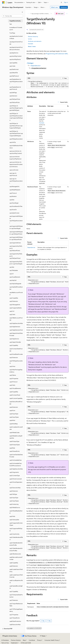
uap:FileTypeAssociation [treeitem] (16, 139)
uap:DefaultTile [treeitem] (14, 73)
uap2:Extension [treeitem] (14, 301)
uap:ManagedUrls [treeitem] (14, 186)
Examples (31, 44)
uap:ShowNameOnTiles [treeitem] (16, 206)
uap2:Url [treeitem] (12, 311)
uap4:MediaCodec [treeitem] (15, 432)
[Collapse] (22, 12)
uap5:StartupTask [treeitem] (14, 520)
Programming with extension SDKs (57, 54)
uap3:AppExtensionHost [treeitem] (16, 330)
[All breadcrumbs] (28, 14)
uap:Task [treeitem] (12, 267)
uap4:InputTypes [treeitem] (14, 417)
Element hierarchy (33, 36)
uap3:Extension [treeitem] (14, 357)
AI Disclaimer (5, 640)
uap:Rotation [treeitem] (13, 196)
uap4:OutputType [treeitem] (14, 441)
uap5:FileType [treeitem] (13, 494)
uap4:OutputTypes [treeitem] (15, 445)
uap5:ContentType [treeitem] (15, 475)
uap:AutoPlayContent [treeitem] (15, 56)
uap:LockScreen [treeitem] (14, 170)
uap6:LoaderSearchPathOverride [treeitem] (16, 576)
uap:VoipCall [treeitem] (13, 280)
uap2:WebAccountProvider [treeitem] (16, 319)
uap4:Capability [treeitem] (14, 392)
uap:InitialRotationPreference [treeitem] (16, 147)
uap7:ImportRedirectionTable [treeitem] (16, 605)
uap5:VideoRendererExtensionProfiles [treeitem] (16, 549)
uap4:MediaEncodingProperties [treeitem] (16, 437)
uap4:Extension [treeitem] (14, 407)
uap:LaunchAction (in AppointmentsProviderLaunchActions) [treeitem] (16, 164)
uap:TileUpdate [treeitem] (14, 270)
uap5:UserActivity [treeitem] (14, 534)
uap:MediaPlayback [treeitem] (15, 190)
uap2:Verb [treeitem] (12, 314)
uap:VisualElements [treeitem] (15, 277)
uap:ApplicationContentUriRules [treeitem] (16, 37)
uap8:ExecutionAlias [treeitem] (15, 624)
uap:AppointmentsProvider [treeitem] (16, 43)
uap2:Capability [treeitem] (14, 298)
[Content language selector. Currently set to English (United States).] (10, 636)
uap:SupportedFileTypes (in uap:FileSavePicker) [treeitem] (16, 238)
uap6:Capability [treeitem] (14, 563)
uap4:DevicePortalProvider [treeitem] (16, 403)
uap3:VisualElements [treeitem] (15, 388)
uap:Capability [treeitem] (13, 63)
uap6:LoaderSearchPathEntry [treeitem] (16, 570)
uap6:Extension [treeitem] (14, 566)
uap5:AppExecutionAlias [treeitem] (16, 469)
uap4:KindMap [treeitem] (14, 424)
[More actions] (67, 14)
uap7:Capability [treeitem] (14, 591)
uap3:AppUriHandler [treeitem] (15, 342)
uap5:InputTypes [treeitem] (14, 501)
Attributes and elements (35, 41)
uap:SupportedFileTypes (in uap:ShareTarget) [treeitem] (16, 227)
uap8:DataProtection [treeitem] (15, 621)
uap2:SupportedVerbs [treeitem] (16, 308)
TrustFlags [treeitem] (12, 33)
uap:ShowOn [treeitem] (13, 210)
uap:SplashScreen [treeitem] (14, 213)
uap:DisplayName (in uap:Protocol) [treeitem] (15, 88)
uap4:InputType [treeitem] (14, 414)
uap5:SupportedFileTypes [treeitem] (16, 530)
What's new (55, 7)
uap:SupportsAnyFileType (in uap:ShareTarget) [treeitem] (16, 263)
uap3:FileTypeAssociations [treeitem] (16, 362)
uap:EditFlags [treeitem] (13, 93)
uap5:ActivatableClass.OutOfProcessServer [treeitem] (16, 464)
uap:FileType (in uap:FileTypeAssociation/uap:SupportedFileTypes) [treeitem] (16, 117)
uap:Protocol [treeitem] (13, 193)
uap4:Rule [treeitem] (12, 448)
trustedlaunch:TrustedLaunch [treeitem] (16, 29)
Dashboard (64, 7)
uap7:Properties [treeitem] (14, 615)
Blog (24, 640)
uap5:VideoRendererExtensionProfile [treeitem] (16, 544)
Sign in (66, 2)
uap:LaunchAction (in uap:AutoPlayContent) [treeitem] (16, 152)
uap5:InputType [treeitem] (14, 498)
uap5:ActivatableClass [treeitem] (16, 460)
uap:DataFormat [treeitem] (14, 69)
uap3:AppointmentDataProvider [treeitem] (16, 334)
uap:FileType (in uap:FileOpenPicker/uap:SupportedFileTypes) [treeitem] (16, 133)
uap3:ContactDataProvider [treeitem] (16, 350)
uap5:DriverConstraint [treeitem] (16, 479)
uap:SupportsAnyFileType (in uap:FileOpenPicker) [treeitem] (16, 256)
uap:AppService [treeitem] (14, 53)
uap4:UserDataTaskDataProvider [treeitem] (16, 456)
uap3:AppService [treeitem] (14, 339)
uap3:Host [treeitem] (12, 366)
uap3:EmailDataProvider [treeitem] (16, 354)
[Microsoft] (3, 2)
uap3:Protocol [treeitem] (13, 382)
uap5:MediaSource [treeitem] (15, 507)
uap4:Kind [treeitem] (12, 420)
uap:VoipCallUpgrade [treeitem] (15, 284)
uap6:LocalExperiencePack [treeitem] (16, 582)
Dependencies (31, 247)
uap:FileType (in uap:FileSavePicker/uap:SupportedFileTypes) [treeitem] (16, 126)
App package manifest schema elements (41, 14)
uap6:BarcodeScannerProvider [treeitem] (16, 558)
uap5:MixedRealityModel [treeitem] (16, 512)
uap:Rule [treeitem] (12, 200)
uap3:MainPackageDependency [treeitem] (16, 371)
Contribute (32, 640)
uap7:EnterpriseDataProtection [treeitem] (16, 596)
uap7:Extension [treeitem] (14, 600)
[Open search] (61, 2)
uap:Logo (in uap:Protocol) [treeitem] (13, 174)
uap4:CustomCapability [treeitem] (16, 398)
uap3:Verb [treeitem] (12, 385)
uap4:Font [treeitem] (12, 410)
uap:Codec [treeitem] (12, 66)
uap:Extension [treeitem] (13, 96)
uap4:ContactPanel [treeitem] (15, 395)
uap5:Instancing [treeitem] (14, 504)
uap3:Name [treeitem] (13, 375)
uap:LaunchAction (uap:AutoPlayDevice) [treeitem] (15, 158)
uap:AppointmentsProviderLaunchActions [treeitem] (16, 48)
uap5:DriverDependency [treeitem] (16, 483)
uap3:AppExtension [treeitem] (15, 327)
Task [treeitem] (11, 24)
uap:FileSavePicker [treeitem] (15, 102)
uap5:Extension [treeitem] (14, 491)
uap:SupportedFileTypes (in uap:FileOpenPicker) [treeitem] (16, 233)
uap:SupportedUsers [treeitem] (15, 243)
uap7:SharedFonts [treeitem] (15, 618)
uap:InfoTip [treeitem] (13, 142)
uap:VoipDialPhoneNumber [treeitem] (16, 288)
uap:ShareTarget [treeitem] (14, 203)
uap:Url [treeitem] (11, 274)
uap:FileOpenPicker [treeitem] (15, 99)
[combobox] (12, 16)
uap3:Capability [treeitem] (14, 345)
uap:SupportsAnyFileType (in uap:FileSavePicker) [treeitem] (16, 248)
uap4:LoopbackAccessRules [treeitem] (16, 428)
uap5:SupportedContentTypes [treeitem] (16, 524)
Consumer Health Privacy (52, 640)
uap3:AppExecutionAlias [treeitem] (16, 323)
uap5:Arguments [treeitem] (14, 472)
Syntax (30, 39)
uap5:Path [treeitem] (12, 516)
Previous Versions (16, 640)
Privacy (39, 640)
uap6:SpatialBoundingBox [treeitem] (16, 587)
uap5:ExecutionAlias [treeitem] (15, 488)
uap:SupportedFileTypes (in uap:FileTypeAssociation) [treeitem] (16, 220)
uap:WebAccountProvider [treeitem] (16, 294)
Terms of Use (5, 643)
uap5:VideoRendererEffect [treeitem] (16, 538)
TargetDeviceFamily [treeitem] (15, 21)
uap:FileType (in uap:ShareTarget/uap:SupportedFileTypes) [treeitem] (16, 108)
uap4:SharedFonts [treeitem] (15, 451)
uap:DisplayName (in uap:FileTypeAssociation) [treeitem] (16, 81)
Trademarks (14, 643)
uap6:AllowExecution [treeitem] (15, 554)
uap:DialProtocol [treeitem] (14, 76)
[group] (48, 84)
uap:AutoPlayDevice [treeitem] (15, 59)
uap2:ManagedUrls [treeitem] (15, 305)
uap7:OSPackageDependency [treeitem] (16, 610)
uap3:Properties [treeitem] (14, 378)
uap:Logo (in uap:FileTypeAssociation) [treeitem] (16, 181)
